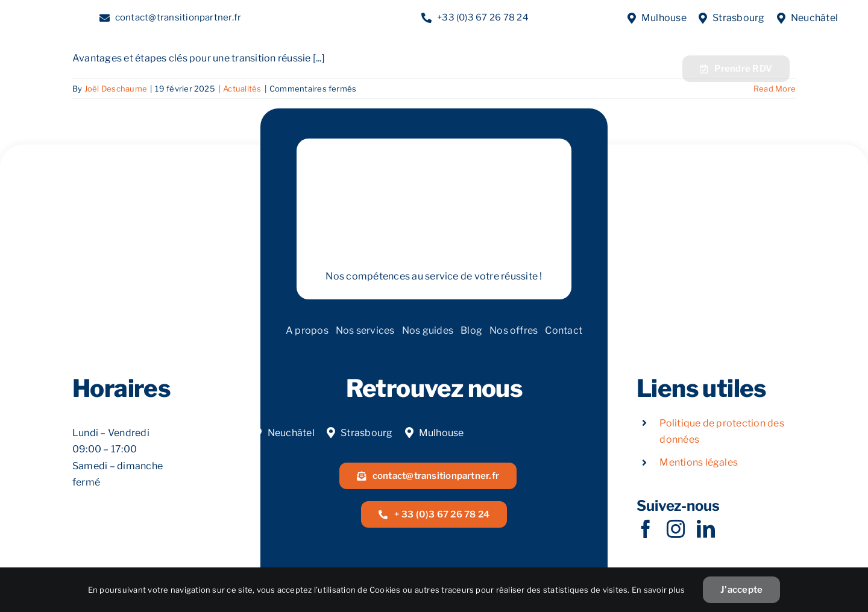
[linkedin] (706, 529)
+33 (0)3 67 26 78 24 (483, 17)
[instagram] (676, 529)
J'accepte (741, 590)
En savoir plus (658, 590)
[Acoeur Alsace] (811, 66)
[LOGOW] (93, 53)
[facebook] (646, 529)
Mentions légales (699, 462)
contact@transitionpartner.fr (178, 17)
